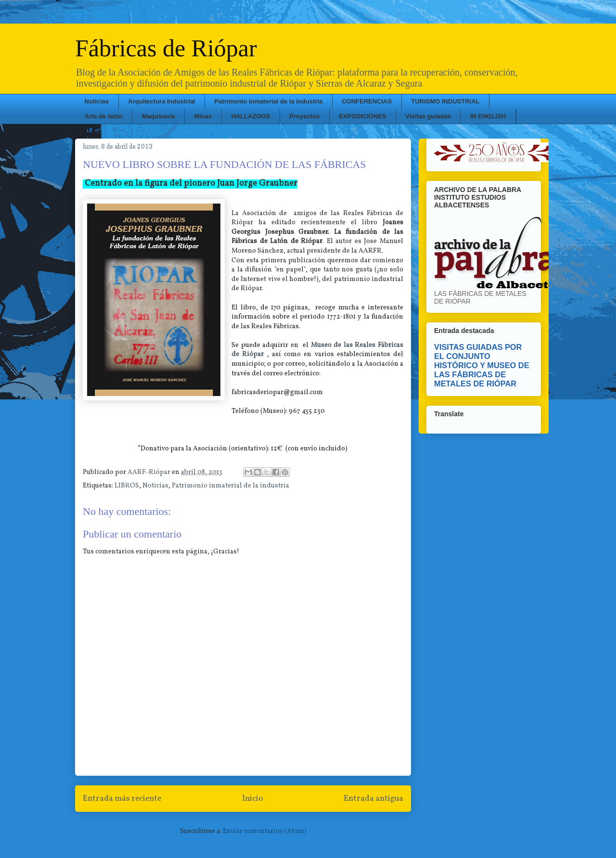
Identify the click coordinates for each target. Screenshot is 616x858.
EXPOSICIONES (362, 116)
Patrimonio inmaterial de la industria (269, 101)
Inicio (252, 799)
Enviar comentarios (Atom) (265, 831)
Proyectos (304, 116)
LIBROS (127, 486)
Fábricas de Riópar (166, 48)
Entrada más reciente (122, 799)
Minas (203, 116)
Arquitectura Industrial (161, 101)
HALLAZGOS (250, 116)
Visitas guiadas (428, 116)
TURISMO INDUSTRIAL (445, 101)
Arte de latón (104, 116)
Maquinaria (159, 116)
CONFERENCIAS (367, 101)
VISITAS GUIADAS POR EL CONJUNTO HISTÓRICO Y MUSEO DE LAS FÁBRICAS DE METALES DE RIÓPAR (482, 365)
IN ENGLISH (488, 116)
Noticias (97, 101)
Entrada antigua (373, 799)
